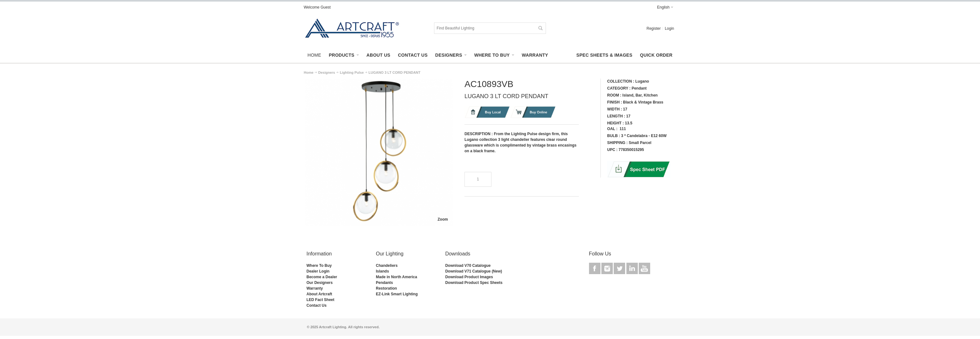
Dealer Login (318, 271)
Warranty (315, 288)
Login (669, 28)
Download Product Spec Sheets (474, 283)
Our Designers (320, 283)
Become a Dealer (322, 277)
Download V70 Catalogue (468, 266)
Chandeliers (387, 266)
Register (653, 28)
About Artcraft (319, 294)
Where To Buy (319, 266)
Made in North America (396, 277)
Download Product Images (469, 277)
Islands (382, 271)
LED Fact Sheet (320, 300)
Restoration (386, 288)
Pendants (384, 283)
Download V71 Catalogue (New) (474, 271)
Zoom (443, 219)
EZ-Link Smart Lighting (397, 294)
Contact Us (316, 305)
